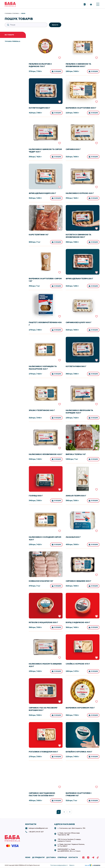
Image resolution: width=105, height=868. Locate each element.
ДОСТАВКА (51, 857)
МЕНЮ (28, 857)
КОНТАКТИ (73, 857)
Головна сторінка (12, 13)
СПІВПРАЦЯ (62, 857)
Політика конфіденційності (59, 865)
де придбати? (38, 857)
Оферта (72, 865)
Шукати (55, 25)
